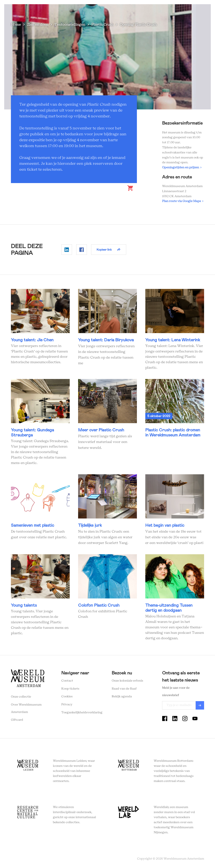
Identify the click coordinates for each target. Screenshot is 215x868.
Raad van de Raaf (124, 689)
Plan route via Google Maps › (183, 201)
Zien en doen (75, 10)
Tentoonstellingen (70, 25)
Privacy (67, 705)
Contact (67, 681)
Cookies (67, 697)
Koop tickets (70, 689)
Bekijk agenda (122, 697)
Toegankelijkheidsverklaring (82, 712)
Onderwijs (155, 10)
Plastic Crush (102, 25)
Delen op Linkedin (67, 250)
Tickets (175, 10)
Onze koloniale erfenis (127, 681)
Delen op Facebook (82, 250)
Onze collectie (21, 697)
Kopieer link (104, 250)
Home (16, 25)
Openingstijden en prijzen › (182, 167)
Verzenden (200, 705)
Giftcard (17, 720)
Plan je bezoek (101, 10)
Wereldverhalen (130, 10)
